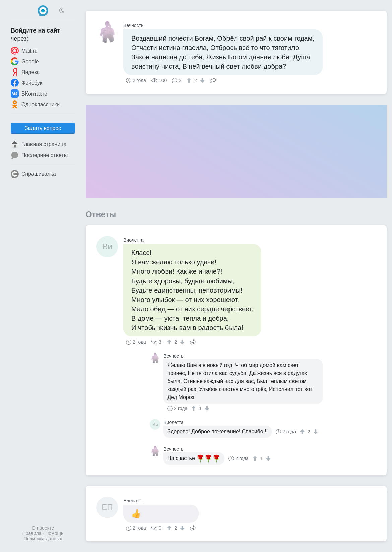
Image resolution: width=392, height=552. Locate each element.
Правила (32, 533)
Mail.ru (24, 51)
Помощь (54, 533)
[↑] (190, 80)
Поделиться (213, 80)
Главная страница (39, 144)
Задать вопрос (43, 128)
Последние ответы (39, 155)
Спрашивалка (33, 174)
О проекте (43, 528)
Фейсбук (26, 83)
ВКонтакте (29, 94)
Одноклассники (35, 104)
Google (25, 61)
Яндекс (25, 72)
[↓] (202, 80)
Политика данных (43, 539)
